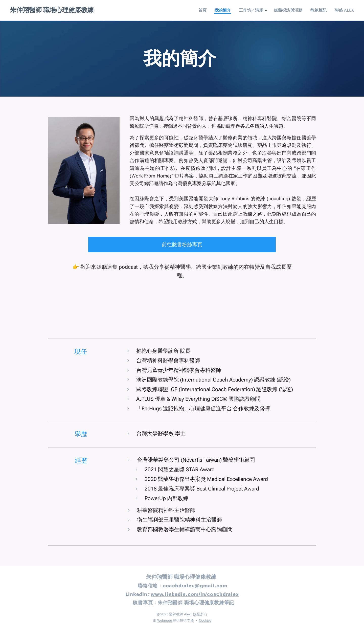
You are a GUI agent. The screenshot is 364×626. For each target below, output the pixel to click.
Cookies (205, 620)
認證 (284, 380)
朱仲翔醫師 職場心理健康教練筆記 (196, 603)
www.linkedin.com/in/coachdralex (195, 594)
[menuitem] (213, 10)
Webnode (165, 620)
